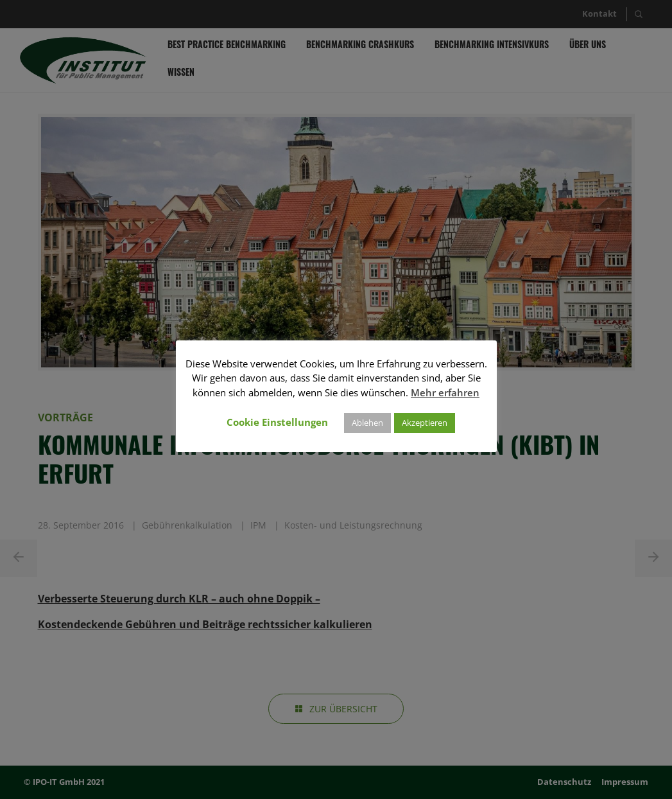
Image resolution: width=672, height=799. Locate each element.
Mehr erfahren (445, 392)
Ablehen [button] (367, 423)
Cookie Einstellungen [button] (277, 422)
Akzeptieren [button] (425, 423)
